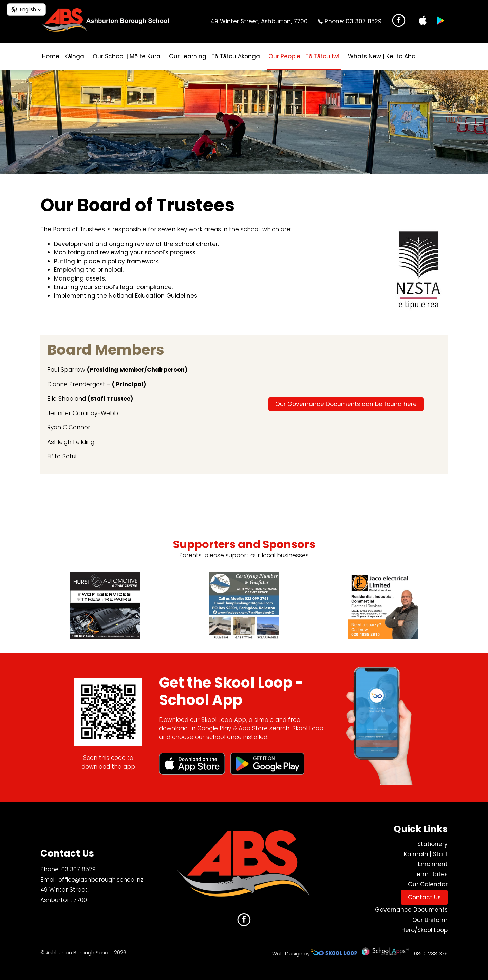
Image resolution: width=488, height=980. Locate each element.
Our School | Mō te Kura (126, 56)
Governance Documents (411, 910)
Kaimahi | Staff (426, 854)
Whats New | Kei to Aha (382, 56)
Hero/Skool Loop (425, 930)
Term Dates (430, 874)
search (428, 56)
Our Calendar (428, 884)
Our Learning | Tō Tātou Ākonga (214, 56)
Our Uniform (430, 920)
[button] (26, 9)
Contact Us (424, 897)
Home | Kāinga (63, 56)
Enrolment (433, 864)
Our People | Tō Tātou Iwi (304, 56)
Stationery (433, 844)
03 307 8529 (364, 21)
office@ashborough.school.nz (101, 880)
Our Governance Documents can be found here (346, 404)
